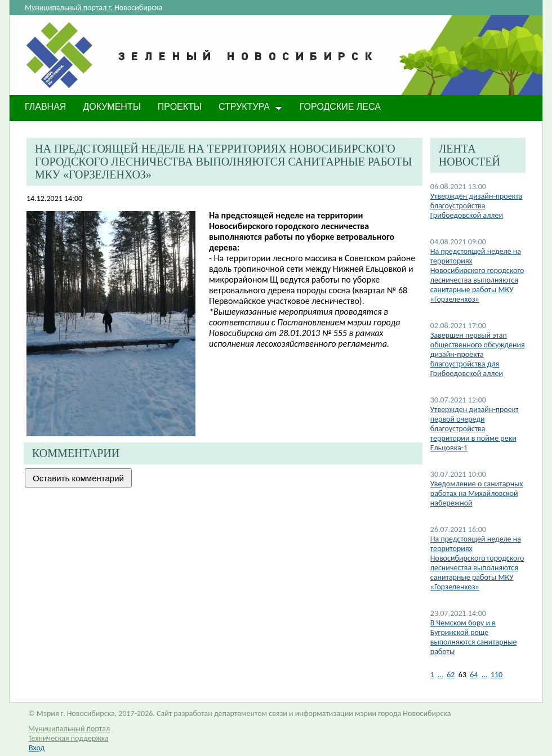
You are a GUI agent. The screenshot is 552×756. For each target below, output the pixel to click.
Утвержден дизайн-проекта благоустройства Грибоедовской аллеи (477, 206)
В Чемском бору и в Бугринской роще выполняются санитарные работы (474, 637)
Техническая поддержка (68, 738)
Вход (37, 748)
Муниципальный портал (69, 729)
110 (497, 675)
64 (474, 675)
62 (451, 675)
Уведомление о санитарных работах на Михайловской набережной (477, 493)
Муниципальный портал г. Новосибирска (94, 8)
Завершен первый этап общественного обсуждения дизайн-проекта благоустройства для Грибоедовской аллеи (478, 354)
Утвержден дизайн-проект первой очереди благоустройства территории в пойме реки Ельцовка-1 (475, 429)
